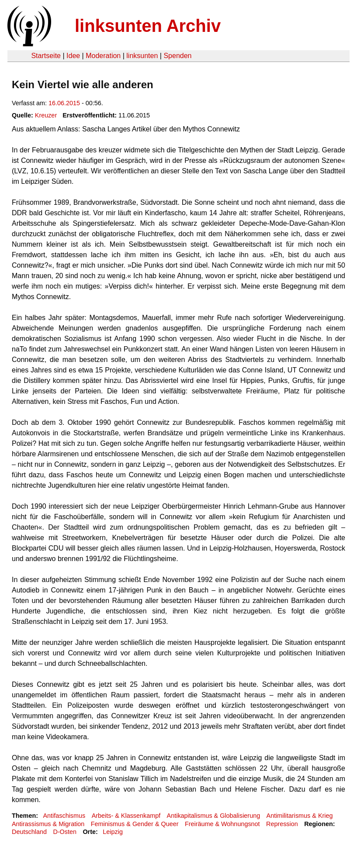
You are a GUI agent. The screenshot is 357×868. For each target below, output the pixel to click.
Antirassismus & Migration (48, 824)
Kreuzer (46, 115)
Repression (282, 824)
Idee (73, 56)
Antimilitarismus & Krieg (300, 816)
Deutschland (29, 832)
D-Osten (65, 832)
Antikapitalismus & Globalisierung (214, 816)
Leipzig (113, 832)
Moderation (103, 56)
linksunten (142, 56)
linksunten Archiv (148, 26)
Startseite (46, 56)
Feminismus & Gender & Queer (135, 824)
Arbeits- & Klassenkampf (126, 816)
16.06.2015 (64, 103)
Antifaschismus (64, 816)
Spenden (177, 56)
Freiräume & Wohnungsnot (222, 824)
